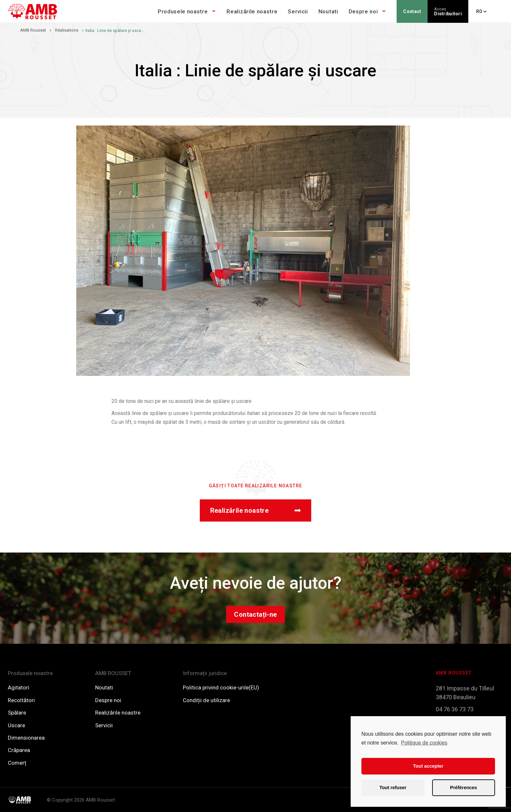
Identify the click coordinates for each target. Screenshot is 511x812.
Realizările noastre (252, 11)
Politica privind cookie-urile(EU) (221, 687)
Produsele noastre (183, 11)
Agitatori (19, 687)
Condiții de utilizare (206, 700)
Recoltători (21, 700)
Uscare (16, 725)
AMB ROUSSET (113, 673)
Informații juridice (205, 673)
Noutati (328, 11)
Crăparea (19, 750)
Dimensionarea (26, 738)
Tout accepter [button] (428, 766)
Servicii (298, 11)
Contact (412, 11)
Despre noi (363, 11)
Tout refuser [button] (393, 788)
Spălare (17, 713)
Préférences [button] (463, 788)
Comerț (17, 763)
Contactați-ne (255, 614)
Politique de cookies (424, 743)
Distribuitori (448, 12)
